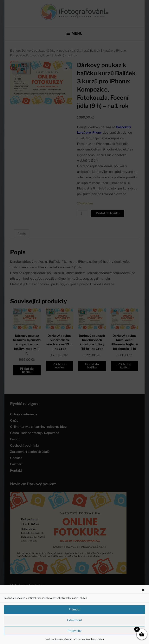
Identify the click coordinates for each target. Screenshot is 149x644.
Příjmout (74, 609)
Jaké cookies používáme (59, 639)
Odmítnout (75, 620)
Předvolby (74, 631)
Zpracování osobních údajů (89, 639)
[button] (143, 590)
